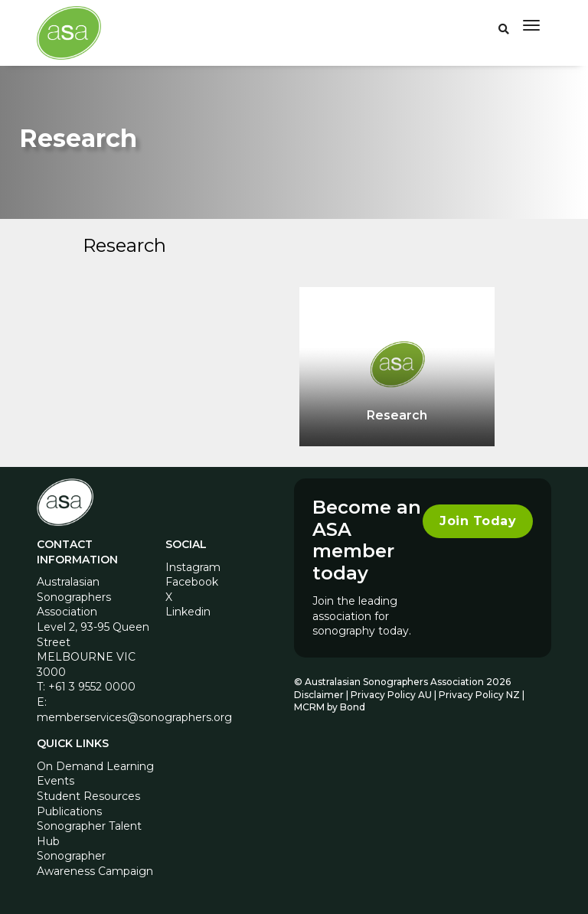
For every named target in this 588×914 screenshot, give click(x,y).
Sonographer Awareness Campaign (95, 863)
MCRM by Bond (330, 707)
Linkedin (188, 612)
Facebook (192, 582)
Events (56, 781)
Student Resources (88, 796)
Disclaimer (319, 695)
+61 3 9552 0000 (92, 687)
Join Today (478, 521)
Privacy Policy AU (391, 695)
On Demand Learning (95, 766)
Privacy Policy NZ (480, 695)
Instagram (193, 567)
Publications (69, 811)
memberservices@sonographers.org (134, 717)
